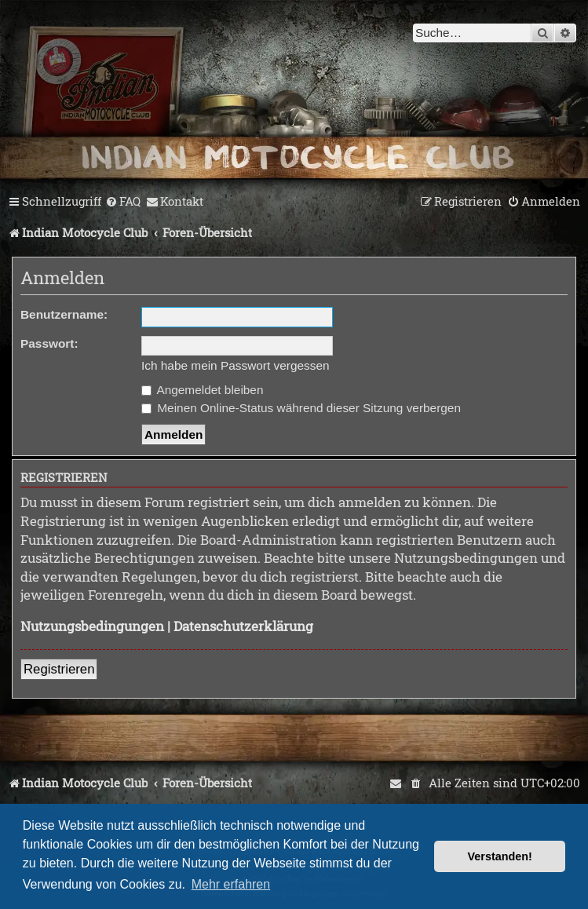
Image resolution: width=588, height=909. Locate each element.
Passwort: (49, 343)
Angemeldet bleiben (202, 390)
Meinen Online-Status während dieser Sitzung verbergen (301, 408)
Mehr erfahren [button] (231, 884)
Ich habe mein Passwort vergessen (236, 365)
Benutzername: (64, 314)
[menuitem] (123, 202)
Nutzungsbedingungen (92, 626)
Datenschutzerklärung (243, 626)
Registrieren (59, 669)
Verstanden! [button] (500, 856)
